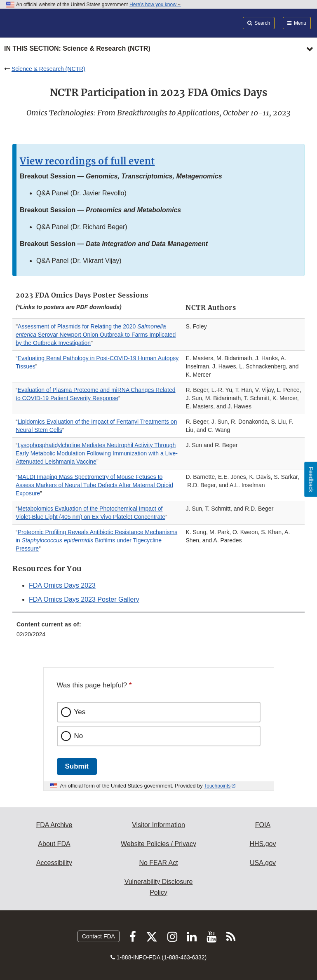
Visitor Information (158, 825)
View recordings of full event (87, 161)
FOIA (263, 825)
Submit (77, 766)
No (79, 736)
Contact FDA (99, 936)
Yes (80, 712)
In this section (77, 49)
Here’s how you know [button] (155, 5)
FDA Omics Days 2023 (62, 585)
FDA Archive (54, 825)
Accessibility (54, 863)
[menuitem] (158, 632)
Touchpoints (217, 786)
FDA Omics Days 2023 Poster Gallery (84, 599)
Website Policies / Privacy (158, 844)
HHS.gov (263, 844)
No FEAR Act (158, 863)
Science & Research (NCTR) (48, 69)
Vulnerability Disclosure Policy (159, 887)
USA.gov (263, 863)
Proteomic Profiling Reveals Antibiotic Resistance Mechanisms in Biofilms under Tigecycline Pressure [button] (96, 540)
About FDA (54, 844)
